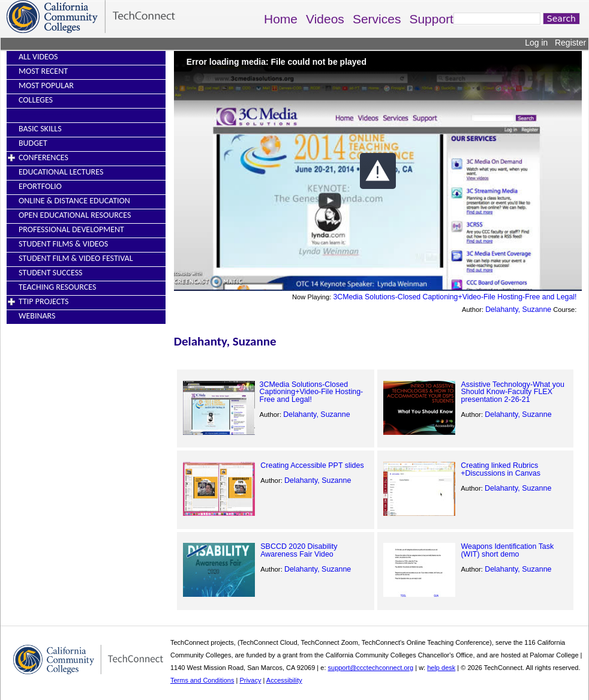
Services (377, 19)
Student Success (51, 273)
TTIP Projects (43, 301)
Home (281, 19)
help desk (441, 668)
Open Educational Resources (75, 215)
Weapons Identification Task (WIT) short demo (507, 550)
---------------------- (47, 114)
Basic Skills (40, 129)
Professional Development (71, 229)
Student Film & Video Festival (76, 258)
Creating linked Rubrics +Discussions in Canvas (501, 469)
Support (431, 19)
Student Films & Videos (63, 244)
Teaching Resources (57, 287)
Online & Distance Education (74, 201)
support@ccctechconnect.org (371, 668)
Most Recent (43, 71)
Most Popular (46, 85)
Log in (536, 43)
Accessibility (284, 680)
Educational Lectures (61, 172)
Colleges (36, 100)
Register (570, 43)
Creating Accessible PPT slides (312, 465)
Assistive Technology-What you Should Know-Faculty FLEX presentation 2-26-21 (513, 392)
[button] (378, 171)
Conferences (43, 157)
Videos (325, 19)
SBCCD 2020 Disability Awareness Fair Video (299, 550)
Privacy (250, 680)
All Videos (38, 57)
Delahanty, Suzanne (518, 310)
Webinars (37, 316)
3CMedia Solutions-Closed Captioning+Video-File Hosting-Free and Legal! (455, 297)
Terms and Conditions (202, 680)
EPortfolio (40, 186)
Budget (33, 143)
